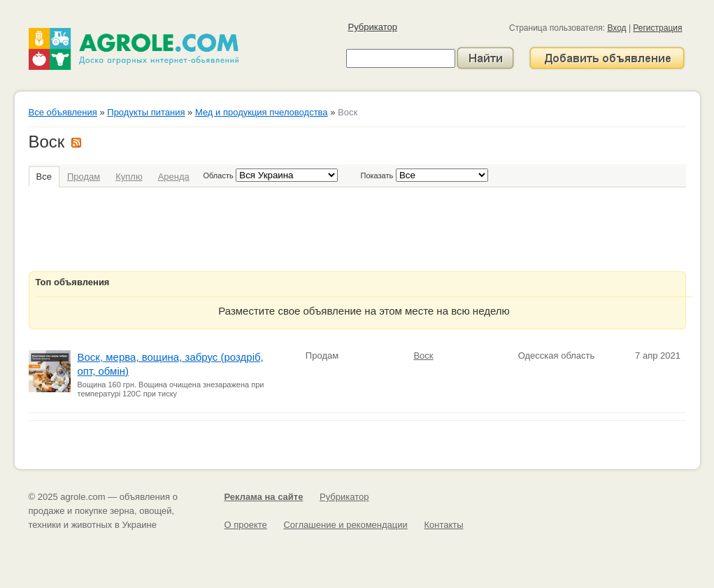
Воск (423, 356)
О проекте (246, 525)
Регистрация (657, 28)
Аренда (174, 177)
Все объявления (63, 112)
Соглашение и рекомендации (345, 525)
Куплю (129, 177)
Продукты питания (146, 112)
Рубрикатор (373, 27)
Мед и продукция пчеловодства (262, 112)
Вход (616, 28)
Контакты (443, 525)
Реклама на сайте (264, 497)
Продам (84, 177)
